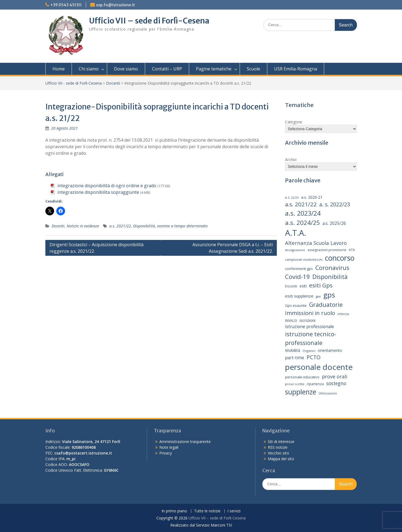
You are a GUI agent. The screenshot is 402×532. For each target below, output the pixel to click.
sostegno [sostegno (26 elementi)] (336, 383)
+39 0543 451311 (66, 5)
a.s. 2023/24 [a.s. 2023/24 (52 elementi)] (303, 213)
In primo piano (174, 511)
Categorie (294, 122)
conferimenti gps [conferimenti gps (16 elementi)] (299, 269)
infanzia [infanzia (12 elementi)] (343, 314)
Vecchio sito (278, 453)
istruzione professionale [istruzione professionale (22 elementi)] (309, 326)
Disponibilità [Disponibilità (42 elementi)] (330, 277)
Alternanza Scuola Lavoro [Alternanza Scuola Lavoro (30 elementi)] (316, 243)
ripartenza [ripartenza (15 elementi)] (315, 384)
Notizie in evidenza (83, 226)
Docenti (113, 83)
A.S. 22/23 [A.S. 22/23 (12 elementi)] (292, 198)
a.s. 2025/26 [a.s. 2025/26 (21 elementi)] (334, 223)
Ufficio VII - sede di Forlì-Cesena (74, 83)
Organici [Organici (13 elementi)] (309, 351)
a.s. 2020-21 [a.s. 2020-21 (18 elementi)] (312, 197)
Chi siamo (89, 69)
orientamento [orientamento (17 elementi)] (330, 350)
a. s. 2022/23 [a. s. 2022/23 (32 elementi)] (335, 204)
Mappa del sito (281, 459)
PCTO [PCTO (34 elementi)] (314, 357)
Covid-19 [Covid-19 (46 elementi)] (297, 277)
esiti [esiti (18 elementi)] (303, 286)
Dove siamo (126, 69)
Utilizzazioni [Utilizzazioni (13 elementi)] (328, 393)
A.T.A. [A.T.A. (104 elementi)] (296, 233)
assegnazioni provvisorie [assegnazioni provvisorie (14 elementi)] (327, 250)
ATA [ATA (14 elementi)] (352, 250)
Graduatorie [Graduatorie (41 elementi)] (326, 304)
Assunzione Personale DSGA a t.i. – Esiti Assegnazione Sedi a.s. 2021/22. (233, 248)
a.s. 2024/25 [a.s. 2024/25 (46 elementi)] (303, 222)
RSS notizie (278, 447)
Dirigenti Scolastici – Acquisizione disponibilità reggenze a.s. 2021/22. (96, 248)
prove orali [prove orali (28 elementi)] (335, 376)
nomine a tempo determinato (182, 226)
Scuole (253, 69)
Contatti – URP (167, 69)
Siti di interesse (281, 442)
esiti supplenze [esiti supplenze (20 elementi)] (299, 296)
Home (59, 69)
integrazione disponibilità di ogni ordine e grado (107, 186)
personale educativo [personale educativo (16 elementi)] (302, 377)
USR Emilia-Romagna (296, 69)
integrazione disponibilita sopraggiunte (98, 192)
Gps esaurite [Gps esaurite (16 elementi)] (296, 305)
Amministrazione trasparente (185, 442)
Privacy (166, 453)
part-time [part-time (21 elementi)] (295, 358)
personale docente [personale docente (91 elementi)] (319, 367)
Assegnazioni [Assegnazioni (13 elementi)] (295, 250)
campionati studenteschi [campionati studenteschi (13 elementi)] (304, 259)
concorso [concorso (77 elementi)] (340, 258)
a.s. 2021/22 (120, 226)
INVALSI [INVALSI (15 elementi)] (291, 321)
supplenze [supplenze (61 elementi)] (301, 392)
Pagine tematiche (214, 69)
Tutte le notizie (207, 511)
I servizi (234, 511)
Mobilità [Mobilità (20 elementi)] (293, 350)
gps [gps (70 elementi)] (329, 295)
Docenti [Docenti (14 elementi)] (291, 286)
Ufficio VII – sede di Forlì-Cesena (149, 21)
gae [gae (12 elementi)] (318, 296)
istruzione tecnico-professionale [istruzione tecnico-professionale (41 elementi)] (311, 338)
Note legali (169, 447)
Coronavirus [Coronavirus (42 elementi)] (332, 268)
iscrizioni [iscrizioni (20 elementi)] (307, 320)
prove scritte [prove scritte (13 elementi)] (295, 384)
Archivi (291, 160)
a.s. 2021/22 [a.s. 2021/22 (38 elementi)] (301, 204)
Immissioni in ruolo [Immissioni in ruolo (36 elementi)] (310, 313)
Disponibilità (144, 226)
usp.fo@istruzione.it (116, 5)
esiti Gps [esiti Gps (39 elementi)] (321, 285)
